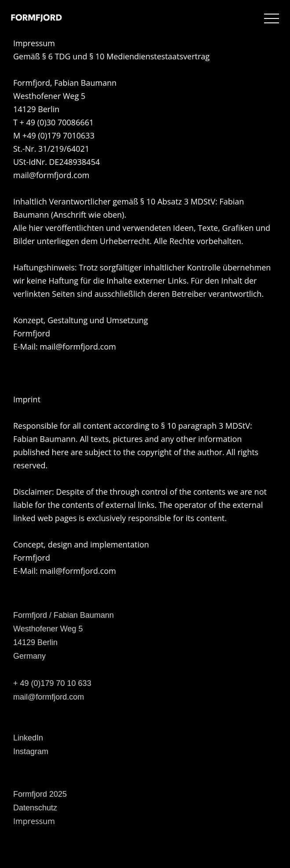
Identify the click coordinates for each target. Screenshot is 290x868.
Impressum (34, 821)
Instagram (31, 751)
